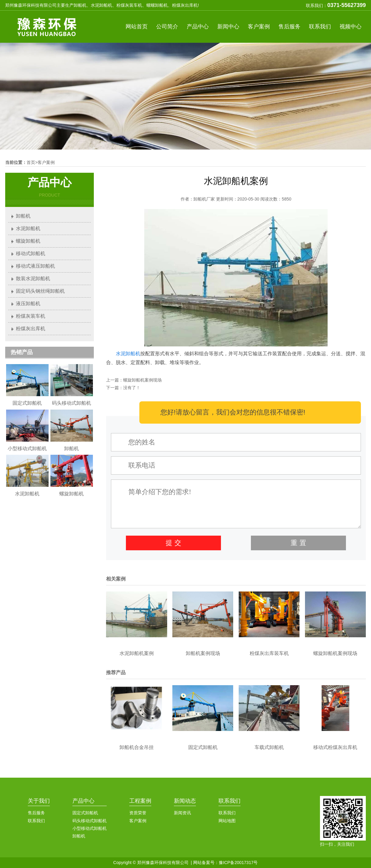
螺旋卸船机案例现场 (142, 380)
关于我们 (39, 801)
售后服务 (289, 27)
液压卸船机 (28, 304)
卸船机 (23, 216)
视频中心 (351, 27)
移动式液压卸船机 (35, 266)
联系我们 (320, 27)
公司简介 (167, 27)
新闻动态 (185, 801)
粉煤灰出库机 (31, 329)
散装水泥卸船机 (33, 278)
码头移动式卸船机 (90, 821)
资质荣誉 (138, 813)
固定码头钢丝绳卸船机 (40, 291)
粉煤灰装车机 (31, 316)
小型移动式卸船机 (90, 828)
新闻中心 (228, 27)
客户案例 (259, 27)
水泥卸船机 (128, 354)
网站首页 (137, 27)
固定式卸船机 (85, 813)
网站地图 (227, 821)
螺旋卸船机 (28, 241)
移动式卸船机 (31, 253)
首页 (31, 162)
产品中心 (198, 27)
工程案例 (140, 801)
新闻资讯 (182, 813)
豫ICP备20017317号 (238, 863)
